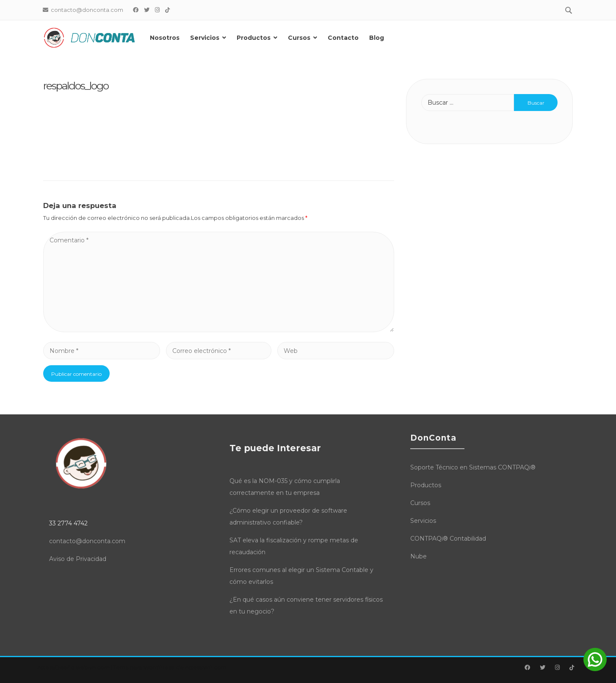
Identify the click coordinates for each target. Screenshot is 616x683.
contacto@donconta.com (87, 541)
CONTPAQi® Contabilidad (448, 539)
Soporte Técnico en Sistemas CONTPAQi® (473, 467)
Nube (418, 556)
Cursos (299, 38)
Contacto (344, 38)
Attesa (46, 667)
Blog (377, 38)
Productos (254, 38)
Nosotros (165, 38)
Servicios (205, 38)
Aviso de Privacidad (78, 559)
